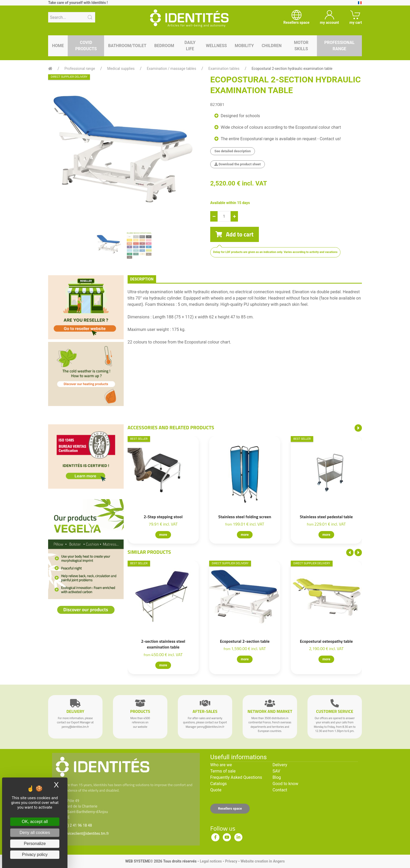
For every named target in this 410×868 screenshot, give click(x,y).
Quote (216, 790)
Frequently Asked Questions (236, 777)
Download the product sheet (238, 164)
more (163, 535)
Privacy (231, 861)
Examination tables (224, 69)
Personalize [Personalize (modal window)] (35, 844)
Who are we (221, 765)
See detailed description (233, 151)
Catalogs (218, 784)
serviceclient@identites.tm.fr (86, 833)
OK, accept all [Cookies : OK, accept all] (35, 822)
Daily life (190, 46)
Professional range (339, 46)
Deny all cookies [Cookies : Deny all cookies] (35, 833)
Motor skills (301, 46)
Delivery (280, 765)
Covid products (86, 46)
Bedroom (164, 46)
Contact (280, 790)
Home (58, 46)
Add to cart (235, 234)
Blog (277, 777)
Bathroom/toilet (127, 46)
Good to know (285, 784)
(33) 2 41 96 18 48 (77, 825)
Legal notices (211, 861)
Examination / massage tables (171, 69)
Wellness (216, 46)
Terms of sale (223, 771)
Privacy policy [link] (35, 855)
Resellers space (230, 808)
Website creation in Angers (263, 861)
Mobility (244, 46)
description (142, 279)
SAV (276, 771)
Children (272, 46)
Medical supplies (121, 69)
